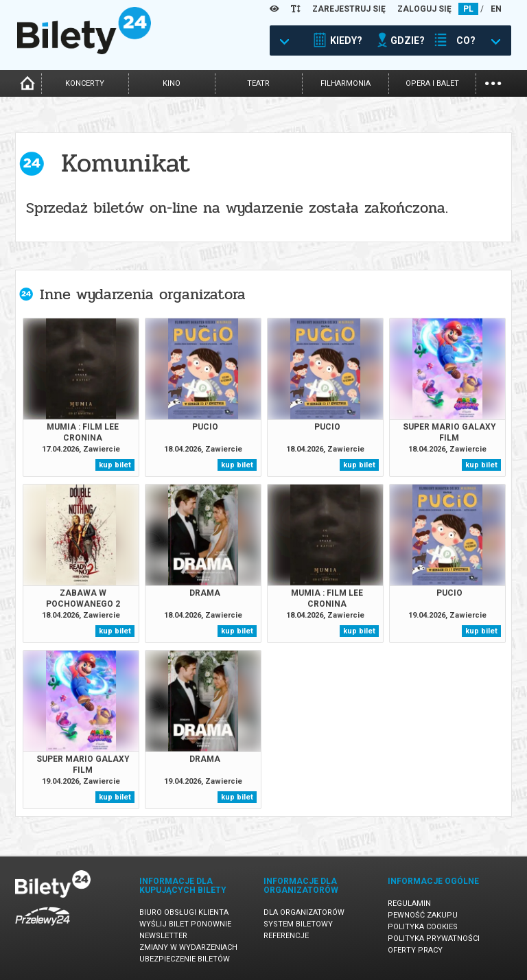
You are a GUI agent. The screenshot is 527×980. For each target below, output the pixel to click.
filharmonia (346, 83)
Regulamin (409, 903)
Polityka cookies (423, 927)
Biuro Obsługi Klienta (184, 912)
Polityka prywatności (434, 938)
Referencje (286, 936)
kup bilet (115, 465)
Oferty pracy (415, 950)
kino (172, 83)
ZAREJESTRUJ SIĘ (349, 9)
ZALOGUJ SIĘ (424, 9)
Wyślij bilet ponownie (185, 924)
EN (496, 9)
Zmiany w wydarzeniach (188, 947)
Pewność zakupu (423, 915)
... (493, 82)
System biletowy (298, 924)
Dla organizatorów (304, 912)
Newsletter (163, 936)
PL (468, 9)
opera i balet (432, 83)
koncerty (85, 83)
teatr (258, 83)
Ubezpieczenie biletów (185, 959)
